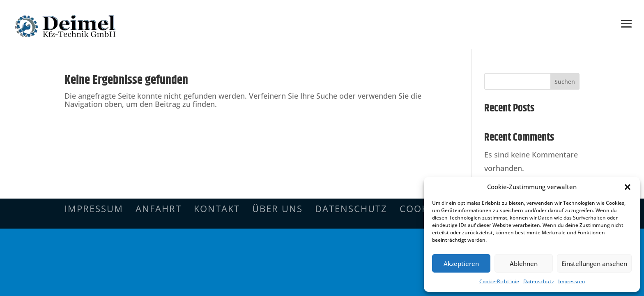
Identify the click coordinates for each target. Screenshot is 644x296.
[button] (628, 187)
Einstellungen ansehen (594, 264)
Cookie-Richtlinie (499, 281)
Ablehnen (524, 264)
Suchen (565, 82)
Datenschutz (539, 281)
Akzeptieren (461, 264)
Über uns (277, 208)
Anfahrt (159, 208)
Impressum (572, 281)
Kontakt (217, 208)
